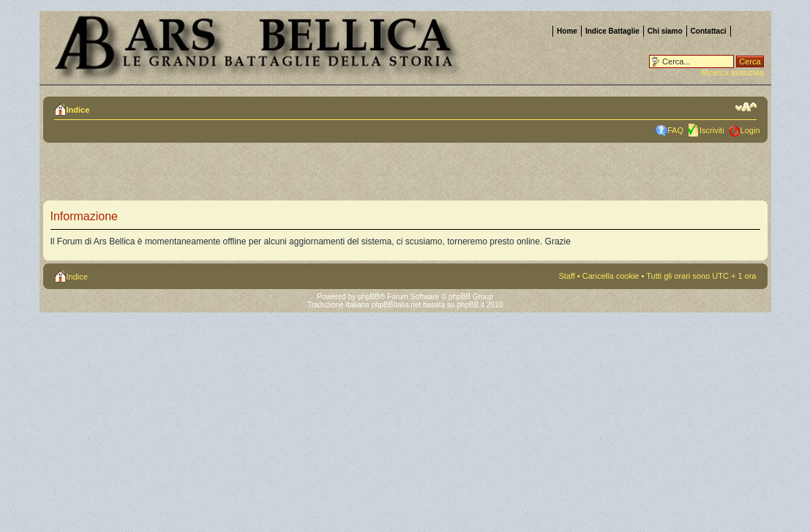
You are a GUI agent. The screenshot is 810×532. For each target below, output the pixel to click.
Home (567, 31)
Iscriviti (712, 130)
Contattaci (709, 31)
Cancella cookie (611, 276)
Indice (78, 110)
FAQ (675, 130)
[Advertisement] (233, 176)
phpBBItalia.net (396, 305)
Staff (566, 276)
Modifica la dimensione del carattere (746, 107)
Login (750, 130)
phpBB (369, 297)
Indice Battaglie (612, 31)
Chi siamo (665, 31)
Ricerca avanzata (733, 72)
